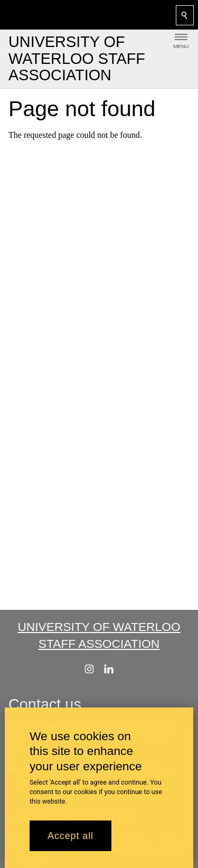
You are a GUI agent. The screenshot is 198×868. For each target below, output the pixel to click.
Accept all (70, 839)
